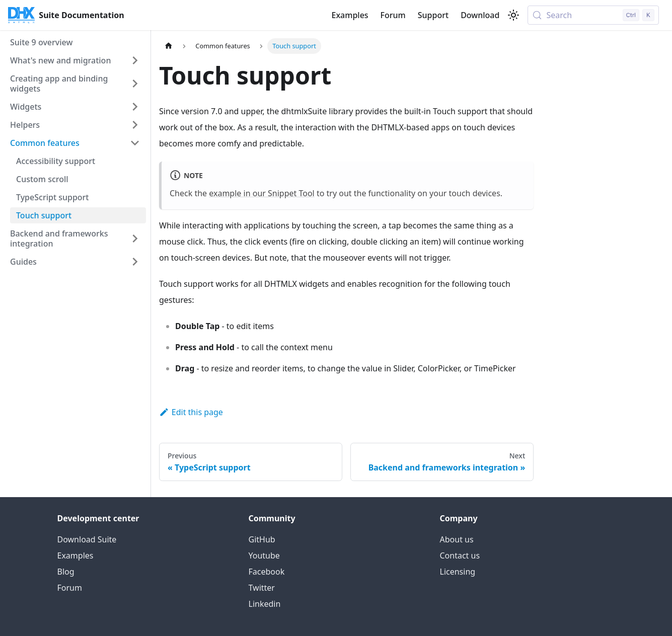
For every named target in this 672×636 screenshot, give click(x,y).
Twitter (262, 588)
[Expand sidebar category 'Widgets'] (135, 107)
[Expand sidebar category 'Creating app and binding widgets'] (135, 84)
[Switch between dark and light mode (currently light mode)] (513, 15)
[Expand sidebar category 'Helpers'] (135, 125)
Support (433, 15)
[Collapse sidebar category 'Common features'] (135, 143)
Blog (66, 572)
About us (457, 539)
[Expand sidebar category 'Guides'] (135, 262)
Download (480, 15)
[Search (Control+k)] (593, 15)
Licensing (458, 572)
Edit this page (191, 412)
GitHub (262, 539)
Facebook (267, 572)
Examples (350, 15)
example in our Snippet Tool (262, 193)
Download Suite (87, 539)
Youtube (264, 555)
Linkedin (265, 604)
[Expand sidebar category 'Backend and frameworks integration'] (135, 238)
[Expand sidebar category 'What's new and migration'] (135, 60)
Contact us (460, 555)
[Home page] (169, 46)
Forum (393, 15)
